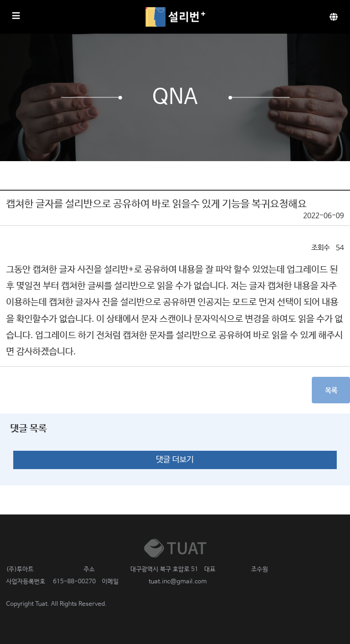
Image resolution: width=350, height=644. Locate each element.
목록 (331, 391)
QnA (175, 97)
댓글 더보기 (175, 460)
